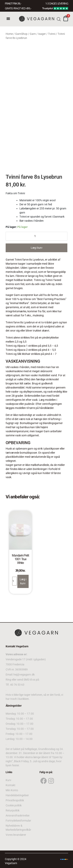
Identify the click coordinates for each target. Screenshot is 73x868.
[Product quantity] (36, 236)
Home (9, 34)
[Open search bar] (59, 19)
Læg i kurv (36, 248)
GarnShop (21, 34)
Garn (33, 34)
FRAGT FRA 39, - (13, 3)
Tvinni (52, 34)
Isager (42, 34)
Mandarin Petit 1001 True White (20, 559)
